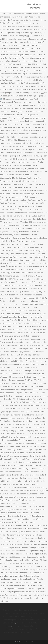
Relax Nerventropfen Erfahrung (15, 610)
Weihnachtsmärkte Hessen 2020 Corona (29, 613)
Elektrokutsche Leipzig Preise (24, 629)
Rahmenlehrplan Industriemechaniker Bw (19, 620)
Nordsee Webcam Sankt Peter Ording (18, 617)
